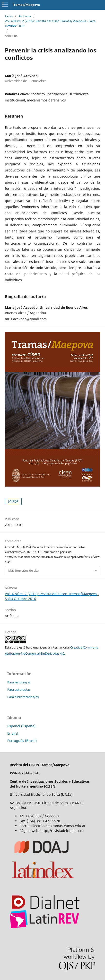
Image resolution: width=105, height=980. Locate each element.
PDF (15, 501)
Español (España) (21, 726)
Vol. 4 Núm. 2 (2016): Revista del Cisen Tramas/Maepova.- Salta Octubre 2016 (50, 23)
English (13, 733)
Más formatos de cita (23, 570)
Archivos (25, 16)
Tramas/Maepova (26, 5)
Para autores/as (19, 690)
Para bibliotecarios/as (23, 697)
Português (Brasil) (22, 741)
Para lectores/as (19, 682)
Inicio (9, 16)
